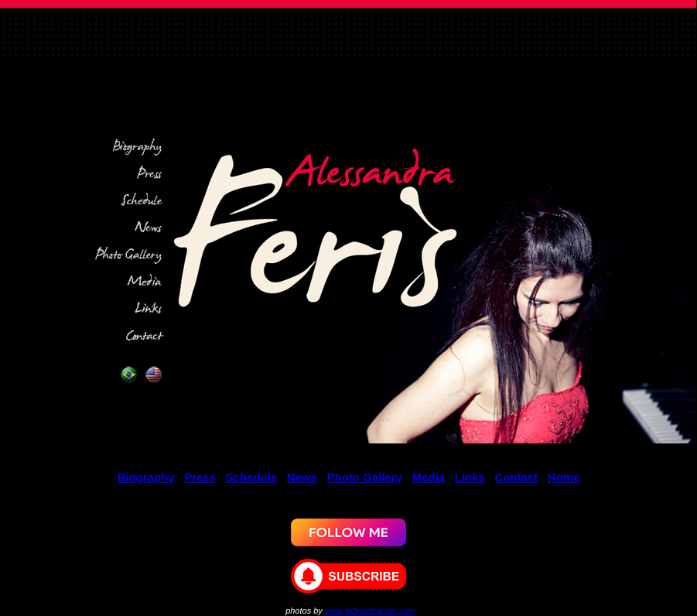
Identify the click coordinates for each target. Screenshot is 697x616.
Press (200, 477)
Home (564, 477)
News (302, 477)
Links (470, 477)
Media (429, 477)
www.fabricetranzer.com (370, 611)
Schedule (252, 477)
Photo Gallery (365, 477)
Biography (145, 477)
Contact (516, 477)
